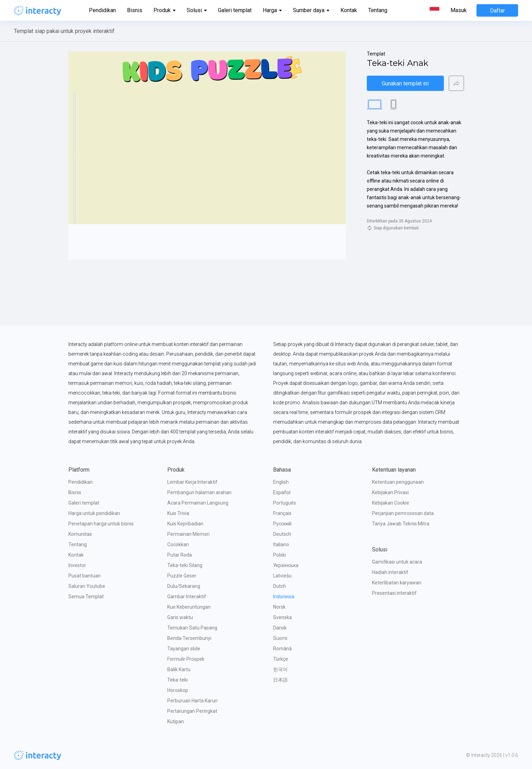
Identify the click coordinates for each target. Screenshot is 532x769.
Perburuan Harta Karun (192, 701)
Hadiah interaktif (390, 572)
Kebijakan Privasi (390, 492)
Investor (77, 565)
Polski (280, 555)
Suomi (280, 638)
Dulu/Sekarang (184, 586)
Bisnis (135, 10)
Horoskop (178, 690)
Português (285, 503)
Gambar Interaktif (187, 597)
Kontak (349, 10)
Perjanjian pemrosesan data (403, 513)
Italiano (281, 544)
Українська (286, 565)
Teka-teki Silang (185, 565)
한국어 (280, 669)
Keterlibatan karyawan (397, 583)
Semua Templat (86, 597)
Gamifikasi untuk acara (397, 562)
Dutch (280, 586)
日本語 (280, 680)
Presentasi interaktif (394, 593)
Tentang (378, 10)
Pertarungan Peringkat (192, 711)
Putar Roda (180, 555)
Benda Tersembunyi (189, 638)
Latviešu (282, 576)
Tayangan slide (184, 649)
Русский (282, 524)
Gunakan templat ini (405, 83)
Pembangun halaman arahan (199, 492)
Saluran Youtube (87, 586)
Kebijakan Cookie (391, 503)
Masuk (459, 10)
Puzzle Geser (182, 576)
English (281, 482)
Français (282, 513)
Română (282, 649)
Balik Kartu (179, 669)
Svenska (282, 617)
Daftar (497, 11)
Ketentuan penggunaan (398, 482)
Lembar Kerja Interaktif (192, 482)
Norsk (279, 607)
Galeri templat (235, 10)
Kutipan (176, 721)
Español (282, 492)
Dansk (280, 628)
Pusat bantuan (85, 576)
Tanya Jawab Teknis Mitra (401, 524)
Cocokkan (178, 544)
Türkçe (281, 659)
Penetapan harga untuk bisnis (101, 524)
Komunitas (80, 534)
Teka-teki (178, 680)
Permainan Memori (188, 534)
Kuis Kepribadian (185, 524)
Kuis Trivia (178, 513)
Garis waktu (180, 617)
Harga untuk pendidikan (94, 513)
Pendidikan (102, 10)
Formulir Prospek (186, 659)
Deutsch (282, 534)
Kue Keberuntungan (189, 607)
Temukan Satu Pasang (192, 628)
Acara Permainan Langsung (198, 503)
